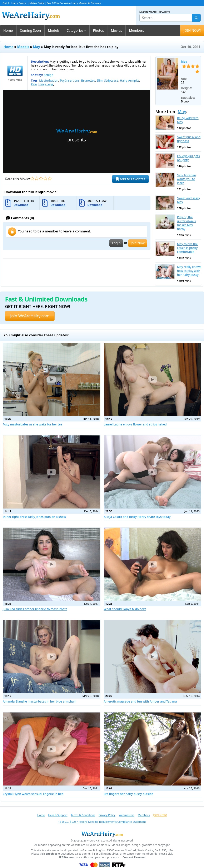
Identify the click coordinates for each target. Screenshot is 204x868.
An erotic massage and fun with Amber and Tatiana (140, 701)
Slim (100, 80)
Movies (117, 30)
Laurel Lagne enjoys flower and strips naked (135, 424)
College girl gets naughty (188, 158)
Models (54, 30)
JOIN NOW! (192, 30)
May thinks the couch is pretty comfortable (187, 248)
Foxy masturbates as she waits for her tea (33, 424)
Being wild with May (188, 120)
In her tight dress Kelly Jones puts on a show (34, 517)
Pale (34, 84)
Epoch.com (53, 854)
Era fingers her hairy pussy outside (129, 794)
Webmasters (127, 815)
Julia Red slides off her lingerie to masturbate (35, 609)
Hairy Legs (46, 84)
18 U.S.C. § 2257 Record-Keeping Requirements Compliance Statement (102, 822)
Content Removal (134, 857)
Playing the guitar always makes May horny (186, 223)
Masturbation (49, 80)
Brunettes (88, 80)
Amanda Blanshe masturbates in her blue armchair (39, 701)
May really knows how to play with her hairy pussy (189, 271)
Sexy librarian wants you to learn (187, 179)
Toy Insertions (70, 80)
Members (136, 30)
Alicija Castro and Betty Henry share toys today (137, 517)
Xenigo (48, 75)
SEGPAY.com (67, 857)
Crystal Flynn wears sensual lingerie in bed (33, 794)
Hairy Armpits (130, 80)
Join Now (138, 243)
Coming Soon (31, 30)
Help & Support (58, 815)
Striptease (111, 80)
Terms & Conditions (83, 815)
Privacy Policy (107, 815)
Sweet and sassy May (189, 200)
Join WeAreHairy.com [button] (30, 316)
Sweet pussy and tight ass (189, 139)
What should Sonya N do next (125, 609)
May (36, 47)
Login (116, 243)
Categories (75, 30)
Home (8, 30)
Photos (98, 30)
